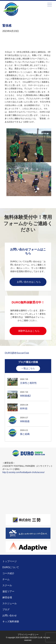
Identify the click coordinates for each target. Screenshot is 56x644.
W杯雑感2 (25, 396)
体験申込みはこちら (29, 331)
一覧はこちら (28, 368)
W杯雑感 (25, 421)
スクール (7, 585)
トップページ (10, 561)
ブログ (6, 609)
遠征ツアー (8, 591)
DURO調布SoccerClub (17, 353)
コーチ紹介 (8, 573)
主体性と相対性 (28, 383)
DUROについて (11, 567)
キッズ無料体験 (11, 621)
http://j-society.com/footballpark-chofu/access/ (23, 472)
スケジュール (10, 603)
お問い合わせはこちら (29, 282)
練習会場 (7, 597)
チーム (6, 579)
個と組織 (25, 434)
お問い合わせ (10, 615)
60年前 (24, 409)
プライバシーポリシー (28, 635)
